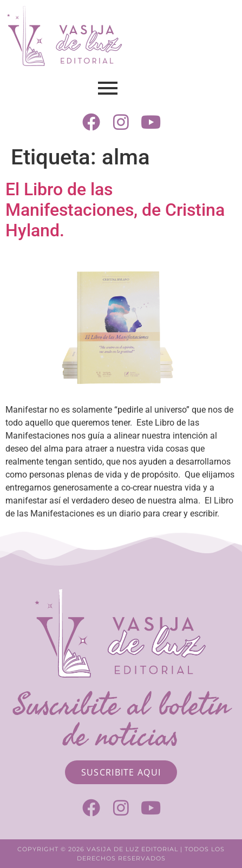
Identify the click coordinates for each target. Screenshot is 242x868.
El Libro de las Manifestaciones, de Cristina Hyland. (115, 210)
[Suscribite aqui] (121, 772)
